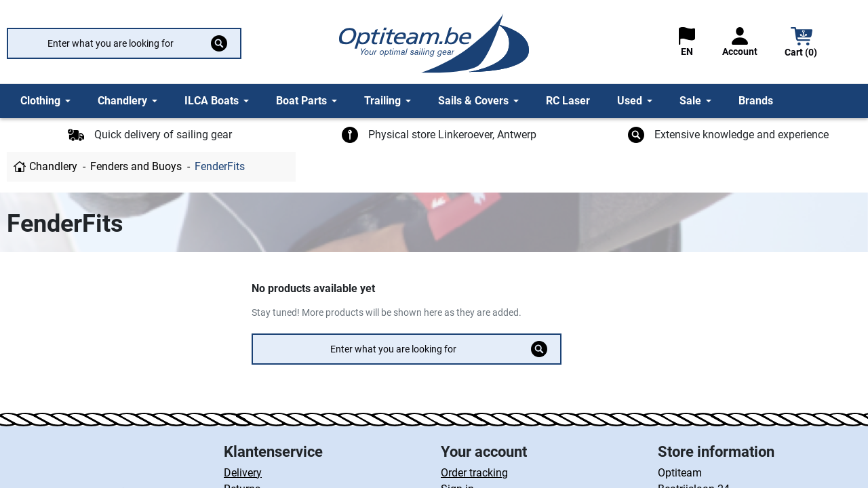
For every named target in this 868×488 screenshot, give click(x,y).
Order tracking (474, 473)
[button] (802, 44)
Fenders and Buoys (136, 166)
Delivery (243, 473)
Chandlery (53, 166)
